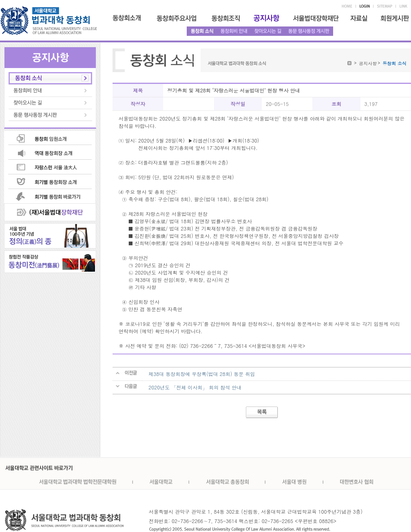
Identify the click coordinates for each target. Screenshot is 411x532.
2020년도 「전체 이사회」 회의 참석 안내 (195, 387)
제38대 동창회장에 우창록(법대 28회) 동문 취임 (202, 374)
